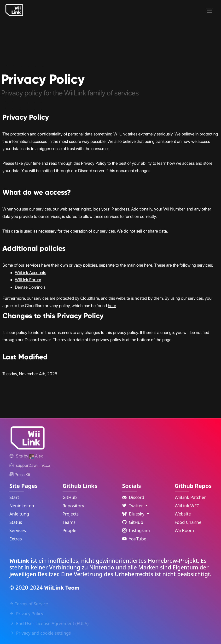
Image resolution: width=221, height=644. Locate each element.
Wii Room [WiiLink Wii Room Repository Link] (184, 530)
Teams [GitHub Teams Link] (69, 522)
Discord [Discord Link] (133, 497)
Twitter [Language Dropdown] (133, 506)
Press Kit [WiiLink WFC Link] (20, 475)
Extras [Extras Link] (16, 539)
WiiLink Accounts (30, 272)
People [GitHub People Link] (70, 530)
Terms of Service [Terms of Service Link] (29, 604)
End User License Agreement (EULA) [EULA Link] (49, 623)
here (112, 306)
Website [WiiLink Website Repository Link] (183, 514)
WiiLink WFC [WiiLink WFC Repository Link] (187, 506)
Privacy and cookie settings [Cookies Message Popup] (40, 633)
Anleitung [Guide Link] (19, 514)
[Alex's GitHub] (36, 456)
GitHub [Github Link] (133, 522)
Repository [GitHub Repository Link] (73, 506)
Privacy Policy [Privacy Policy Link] (26, 614)
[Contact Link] (33, 465)
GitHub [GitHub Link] (70, 497)
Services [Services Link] (18, 530)
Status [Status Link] (16, 522)
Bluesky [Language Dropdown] (134, 514)
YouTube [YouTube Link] (134, 539)
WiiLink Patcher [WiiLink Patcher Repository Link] (190, 497)
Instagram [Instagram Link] (136, 530)
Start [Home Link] (14, 497)
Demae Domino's (30, 287)
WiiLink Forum (28, 280)
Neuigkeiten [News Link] (22, 506)
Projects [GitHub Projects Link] (71, 514)
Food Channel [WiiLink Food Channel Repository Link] (189, 522)
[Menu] (209, 10)
